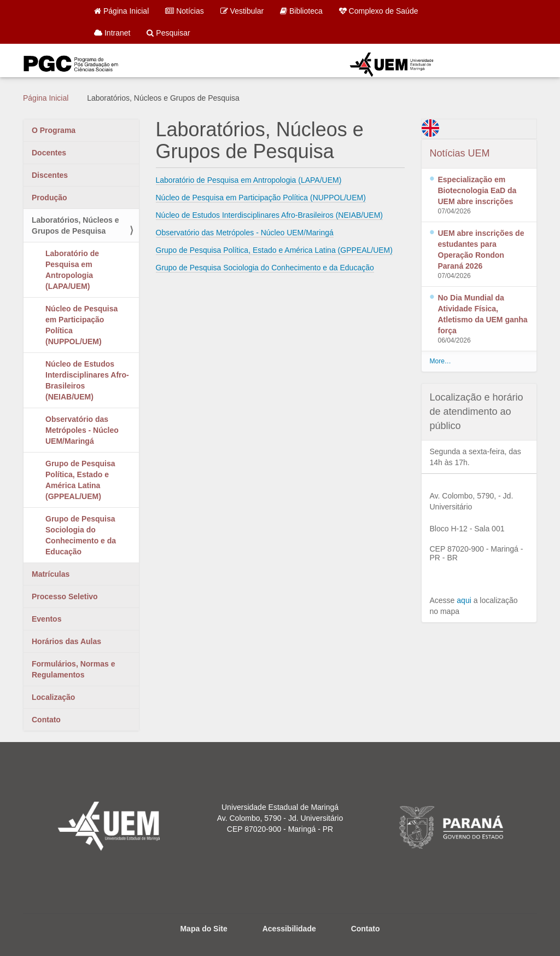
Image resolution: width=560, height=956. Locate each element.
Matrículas (51, 574)
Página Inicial (121, 11)
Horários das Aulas (66, 641)
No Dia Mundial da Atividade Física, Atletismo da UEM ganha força (483, 314)
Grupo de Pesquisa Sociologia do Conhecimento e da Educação (81, 535)
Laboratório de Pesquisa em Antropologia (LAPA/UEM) (72, 270)
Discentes (50, 175)
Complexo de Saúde (379, 11)
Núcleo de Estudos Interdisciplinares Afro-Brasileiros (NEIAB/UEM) (87, 380)
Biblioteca (301, 11)
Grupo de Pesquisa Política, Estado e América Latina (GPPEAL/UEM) (80, 480)
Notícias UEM (460, 153)
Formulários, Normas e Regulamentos (74, 669)
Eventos (46, 619)
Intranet (112, 33)
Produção (49, 198)
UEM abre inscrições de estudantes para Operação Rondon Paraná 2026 (481, 250)
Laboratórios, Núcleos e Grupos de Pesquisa (75, 225)
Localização (53, 697)
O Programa (54, 130)
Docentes (49, 153)
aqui (464, 600)
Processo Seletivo (65, 596)
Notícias (184, 11)
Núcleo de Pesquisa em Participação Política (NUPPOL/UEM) (81, 325)
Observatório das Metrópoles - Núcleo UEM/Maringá (82, 430)
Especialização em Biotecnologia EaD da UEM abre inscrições (477, 190)
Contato (46, 720)
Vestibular (242, 11)
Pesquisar (168, 33)
